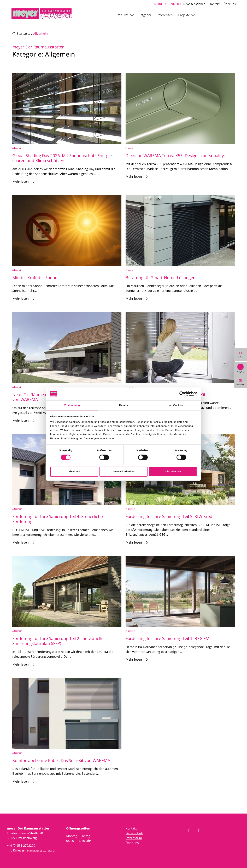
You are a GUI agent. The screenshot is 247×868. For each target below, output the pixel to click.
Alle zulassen (173, 472)
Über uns (230, 4)
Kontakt (214, 4)
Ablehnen (74, 472)
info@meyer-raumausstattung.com (32, 850)
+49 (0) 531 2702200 (166, 4)
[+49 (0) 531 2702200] (240, 368)
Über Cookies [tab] (175, 405)
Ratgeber (145, 15)
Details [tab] (123, 405)
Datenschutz (134, 833)
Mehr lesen (23, 182)
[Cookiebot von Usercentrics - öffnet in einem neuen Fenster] (182, 394)
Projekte (184, 15)
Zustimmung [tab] (72, 405)
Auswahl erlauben (123, 472)
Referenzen (165, 15)
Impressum (134, 838)
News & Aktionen (194, 4)
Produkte (122, 15)
